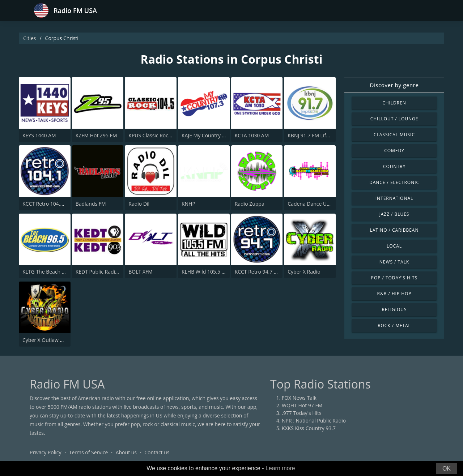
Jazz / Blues (394, 214)
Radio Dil (139, 204)
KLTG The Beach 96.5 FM (51, 272)
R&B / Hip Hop (394, 294)
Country (394, 166)
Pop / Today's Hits (394, 278)
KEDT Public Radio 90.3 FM (107, 272)
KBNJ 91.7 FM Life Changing (320, 135)
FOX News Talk (299, 398)
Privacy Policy (45, 452)
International (394, 198)
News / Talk (394, 262)
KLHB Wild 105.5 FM (205, 272)
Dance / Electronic (394, 182)
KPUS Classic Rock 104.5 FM (161, 135)
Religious (394, 310)
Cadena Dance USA (310, 204)
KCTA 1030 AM (252, 135)
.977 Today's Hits (302, 413)
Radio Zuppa (250, 204)
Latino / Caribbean (394, 230)
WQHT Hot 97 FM (302, 405)
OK (447, 469)
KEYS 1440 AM (39, 135)
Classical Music (394, 135)
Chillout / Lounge (394, 119)
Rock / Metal (394, 325)
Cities (29, 38)
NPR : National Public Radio (314, 421)
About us (126, 452)
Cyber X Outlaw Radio (48, 340)
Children (394, 103)
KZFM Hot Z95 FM (96, 135)
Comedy (394, 151)
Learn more (280, 468)
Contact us (157, 452)
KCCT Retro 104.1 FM (47, 204)
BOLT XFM (141, 272)
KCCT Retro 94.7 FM (258, 272)
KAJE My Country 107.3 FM (213, 135)
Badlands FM (91, 204)
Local (394, 246)
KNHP (188, 204)
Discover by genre (394, 85)
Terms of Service (89, 452)
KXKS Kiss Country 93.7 (309, 428)
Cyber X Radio (304, 272)
